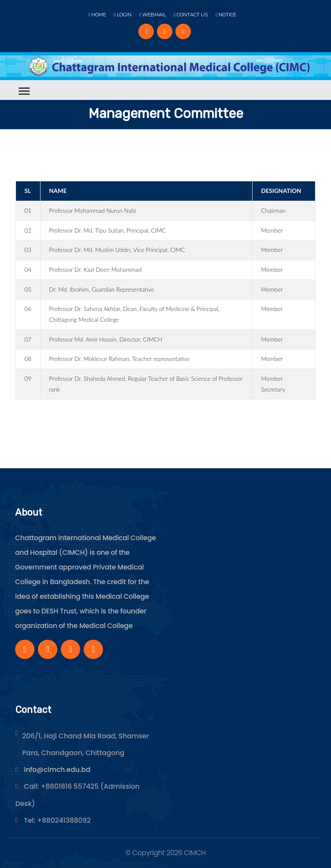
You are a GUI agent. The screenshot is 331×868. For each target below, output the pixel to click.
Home (97, 15)
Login (123, 15)
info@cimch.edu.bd (57, 770)
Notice (226, 15)
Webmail (153, 15)
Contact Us (191, 15)
